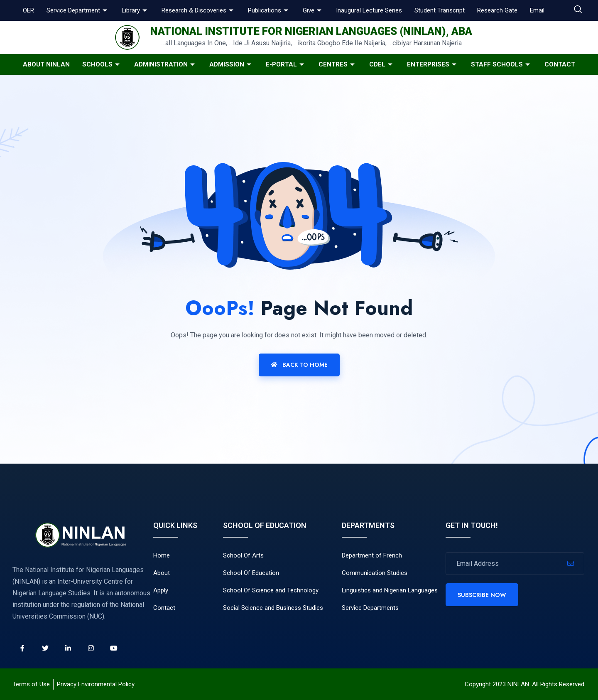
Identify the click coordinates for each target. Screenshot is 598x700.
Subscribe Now (482, 595)
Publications (269, 10)
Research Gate (497, 10)
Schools (102, 64)
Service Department (78, 10)
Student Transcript (440, 10)
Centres (338, 64)
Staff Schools (501, 64)
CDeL (382, 64)
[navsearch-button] (578, 10)
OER (28, 10)
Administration (165, 64)
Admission (231, 64)
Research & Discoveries (199, 10)
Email (537, 10)
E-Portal (286, 64)
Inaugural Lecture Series (369, 10)
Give (313, 10)
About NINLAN (46, 64)
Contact (560, 64)
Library (135, 10)
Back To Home (299, 365)
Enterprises (433, 64)
